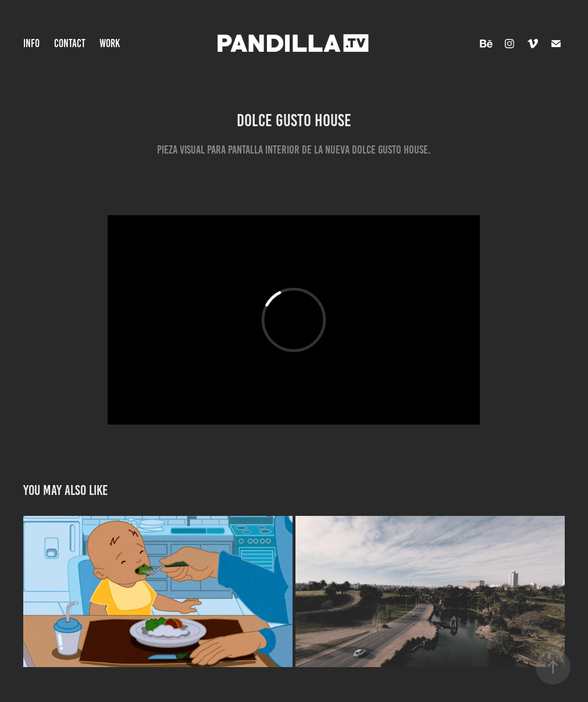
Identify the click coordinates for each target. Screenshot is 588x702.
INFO (31, 43)
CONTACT (70, 43)
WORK (110, 43)
